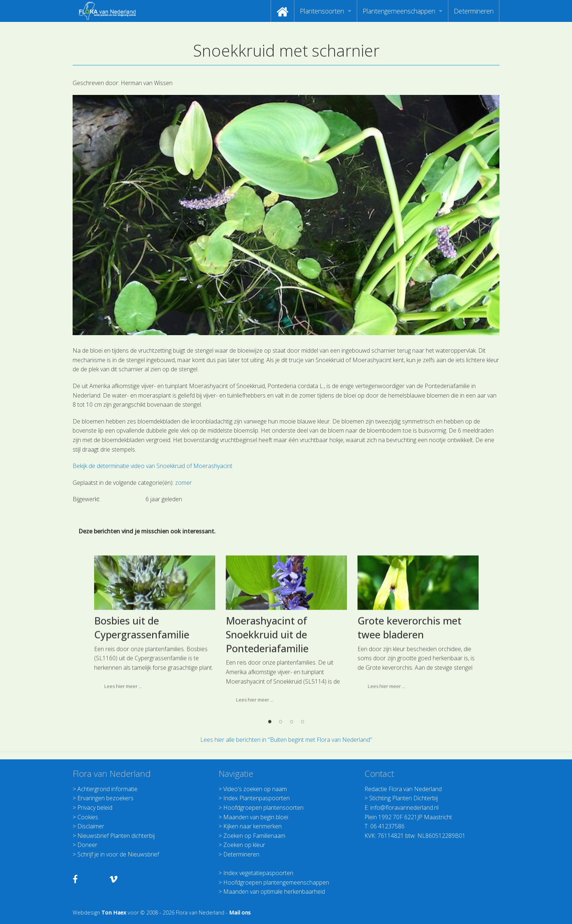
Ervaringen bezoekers (105, 798)
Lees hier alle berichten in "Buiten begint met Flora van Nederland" (286, 740)
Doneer (87, 845)
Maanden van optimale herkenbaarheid (274, 892)
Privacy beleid (95, 808)
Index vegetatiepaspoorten (258, 873)
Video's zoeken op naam (255, 789)
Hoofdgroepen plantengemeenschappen (276, 882)
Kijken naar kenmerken (252, 826)
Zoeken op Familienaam (254, 836)
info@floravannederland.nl (404, 808)
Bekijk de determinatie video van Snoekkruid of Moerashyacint (152, 466)
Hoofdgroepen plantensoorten (263, 808)
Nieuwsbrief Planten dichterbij (116, 836)
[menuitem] (283, 11)
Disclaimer (91, 826)
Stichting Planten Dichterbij (403, 798)
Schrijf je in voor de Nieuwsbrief (118, 854)
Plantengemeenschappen (399, 11)
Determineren (474, 11)
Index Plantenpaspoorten (256, 798)
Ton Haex (114, 913)
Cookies (88, 817)
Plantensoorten (322, 11)
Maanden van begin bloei (256, 817)
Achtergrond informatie (107, 789)
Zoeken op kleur (244, 845)
